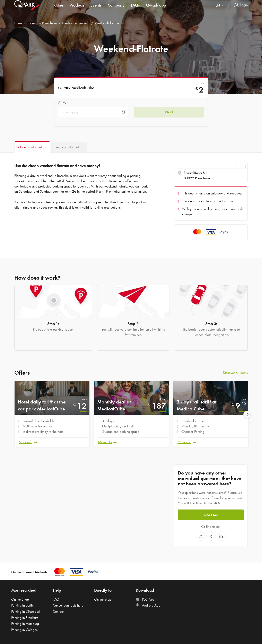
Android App (148, 605)
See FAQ (211, 515)
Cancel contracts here (68, 605)
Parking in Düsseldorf (26, 611)
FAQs (135, 9)
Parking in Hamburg (25, 624)
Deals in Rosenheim (76, 23)
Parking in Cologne (24, 630)
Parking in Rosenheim (42, 23)
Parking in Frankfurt (24, 618)
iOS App (145, 599)
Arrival (63, 102)
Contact (58, 611)
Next (169, 112)
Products (77, 9)
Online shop (103, 599)
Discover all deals (235, 373)
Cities (59, 9)
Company (116, 9)
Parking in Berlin (22, 605)
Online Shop (20, 599)
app (156, 9)
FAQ (56, 599)
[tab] (32, 147)
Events (96, 9)
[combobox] (220, 10)
